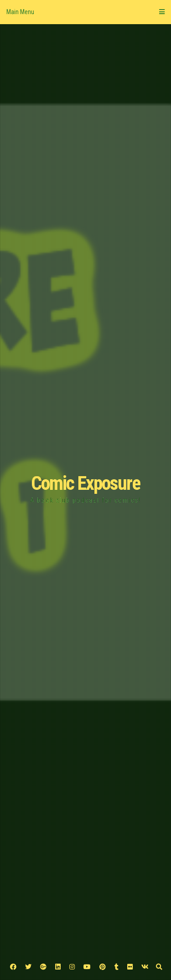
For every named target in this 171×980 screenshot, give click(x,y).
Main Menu (85, 12)
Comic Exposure (85, 483)
